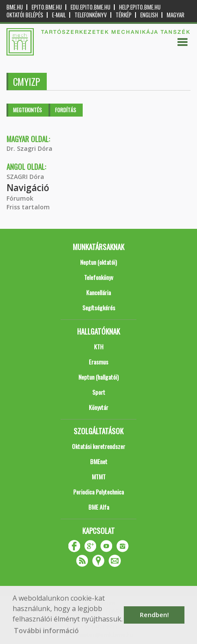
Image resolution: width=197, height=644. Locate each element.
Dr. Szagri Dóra (29, 148)
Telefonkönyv (91, 15)
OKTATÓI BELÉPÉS (25, 15)
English (149, 15)
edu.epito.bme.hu (90, 7)
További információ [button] (46, 631)
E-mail (59, 15)
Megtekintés (27, 110)
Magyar (176, 15)
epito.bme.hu (47, 7)
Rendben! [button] (154, 615)
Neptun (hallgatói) (98, 377)
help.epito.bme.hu (140, 7)
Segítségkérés (99, 307)
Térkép (124, 15)
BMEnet (99, 461)
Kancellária (98, 292)
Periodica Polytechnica (98, 492)
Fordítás (66, 110)
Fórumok (20, 198)
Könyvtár (98, 407)
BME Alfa (99, 507)
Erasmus (98, 362)
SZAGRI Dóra (25, 177)
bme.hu (15, 7)
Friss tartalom (28, 207)
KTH (99, 346)
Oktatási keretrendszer (98, 446)
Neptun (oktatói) (98, 262)
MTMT (99, 476)
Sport (99, 392)
